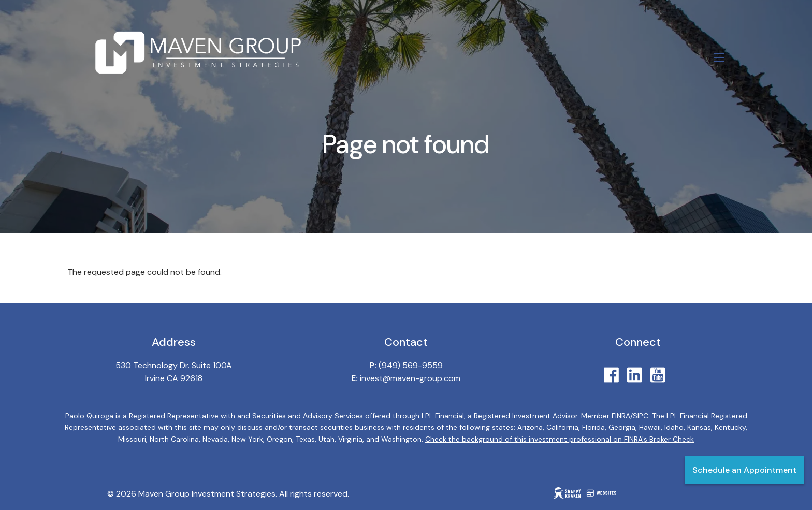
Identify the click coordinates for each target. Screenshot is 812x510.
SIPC (641, 416)
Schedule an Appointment (744, 470)
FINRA (621, 416)
